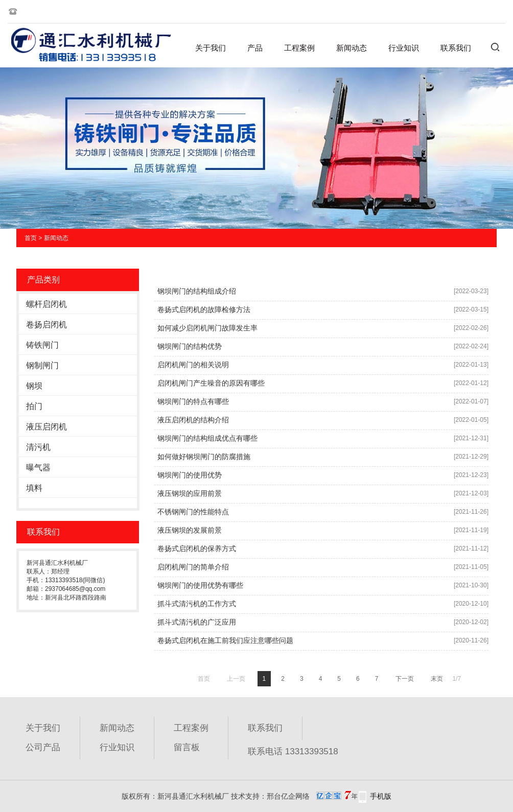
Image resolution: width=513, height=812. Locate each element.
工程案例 (299, 48)
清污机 (38, 447)
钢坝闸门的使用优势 (190, 475)
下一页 (405, 679)
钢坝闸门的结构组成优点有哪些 (207, 438)
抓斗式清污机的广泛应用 (197, 622)
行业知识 (404, 48)
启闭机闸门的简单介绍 (193, 567)
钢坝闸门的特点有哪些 (193, 401)
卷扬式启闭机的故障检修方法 (204, 309)
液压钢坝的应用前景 (190, 493)
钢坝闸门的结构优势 (190, 346)
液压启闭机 (46, 427)
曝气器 (38, 468)
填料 (34, 488)
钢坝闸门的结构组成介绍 (197, 291)
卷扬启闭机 (46, 325)
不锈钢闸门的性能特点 (193, 512)
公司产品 (43, 747)
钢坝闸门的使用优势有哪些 (200, 585)
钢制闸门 (42, 365)
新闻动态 (352, 48)
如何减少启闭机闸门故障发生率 (207, 328)
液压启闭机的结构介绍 (193, 420)
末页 (437, 679)
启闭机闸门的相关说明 (193, 365)
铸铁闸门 (42, 345)
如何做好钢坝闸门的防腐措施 (204, 457)
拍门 (34, 406)
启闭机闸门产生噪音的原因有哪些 (211, 383)
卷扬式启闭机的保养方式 (197, 548)
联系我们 (456, 48)
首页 (31, 238)
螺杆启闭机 (46, 304)
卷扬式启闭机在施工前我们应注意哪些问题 (225, 640)
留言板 (187, 747)
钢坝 (34, 386)
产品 (255, 48)
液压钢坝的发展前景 (190, 530)
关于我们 (211, 48)
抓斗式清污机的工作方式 (197, 604)
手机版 (381, 796)
